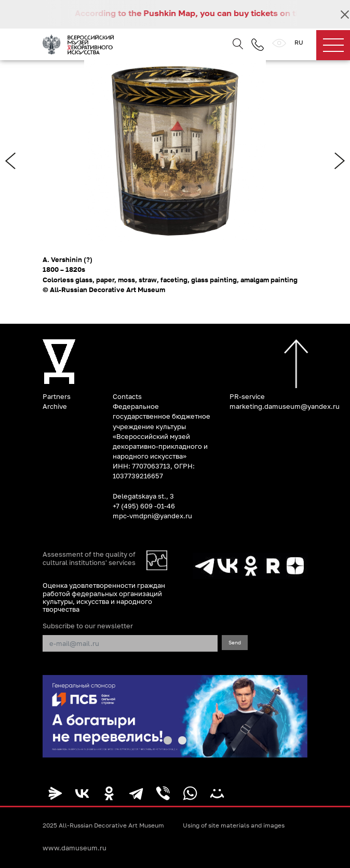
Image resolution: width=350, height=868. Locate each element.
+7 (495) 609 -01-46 (144, 506)
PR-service (247, 396)
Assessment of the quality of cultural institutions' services (89, 558)
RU (299, 43)
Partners (57, 396)
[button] (168, 740)
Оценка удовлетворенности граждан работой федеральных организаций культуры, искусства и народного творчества (104, 597)
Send (235, 642)
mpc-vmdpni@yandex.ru (152, 516)
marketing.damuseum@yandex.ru (285, 406)
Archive (55, 406)
